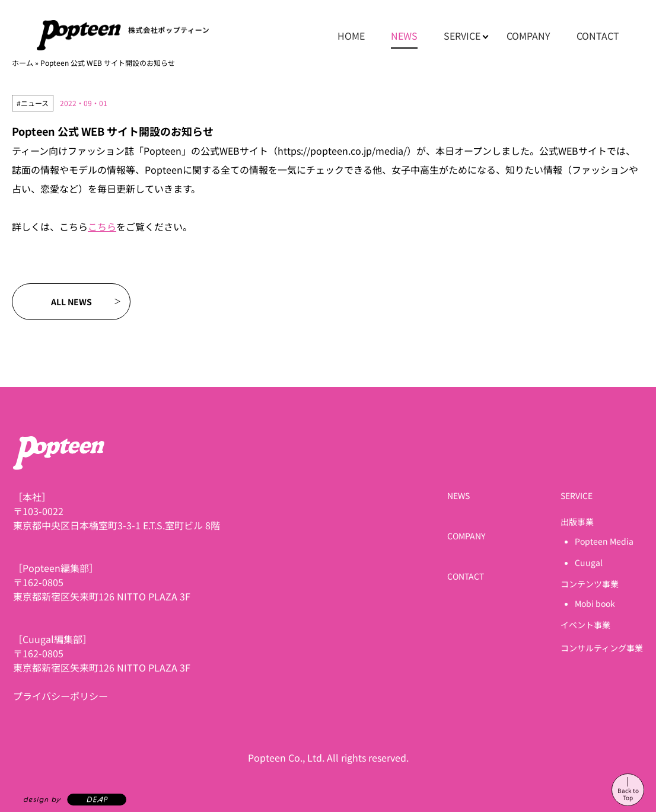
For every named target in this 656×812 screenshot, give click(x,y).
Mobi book (595, 603)
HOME (351, 36)
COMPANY (528, 36)
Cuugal (589, 562)
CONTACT (598, 36)
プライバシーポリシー (60, 696)
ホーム (23, 63)
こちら (102, 226)
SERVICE (462, 36)
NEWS (404, 36)
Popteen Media (604, 541)
